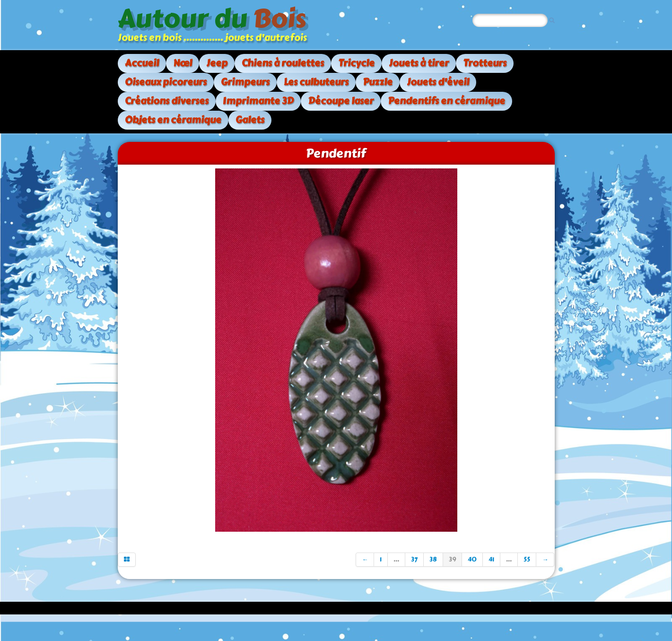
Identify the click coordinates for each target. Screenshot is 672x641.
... (396, 560)
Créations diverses (167, 101)
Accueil (142, 63)
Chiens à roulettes (283, 63)
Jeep (217, 63)
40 (472, 560)
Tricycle (356, 63)
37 (414, 560)
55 (527, 560)
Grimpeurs (245, 82)
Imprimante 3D (258, 101)
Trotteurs (485, 63)
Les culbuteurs (316, 82)
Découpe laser (341, 101)
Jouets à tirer (419, 63)
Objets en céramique (173, 120)
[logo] (216, 25)
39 (452, 560)
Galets (250, 120)
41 (491, 560)
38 (433, 560)
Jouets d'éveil (438, 82)
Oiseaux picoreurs (166, 82)
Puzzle (378, 82)
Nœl (183, 63)
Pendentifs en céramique (446, 101)
